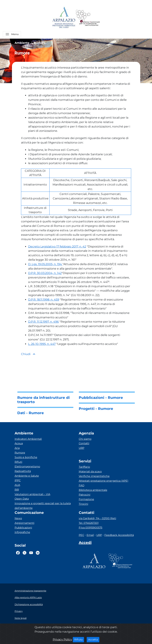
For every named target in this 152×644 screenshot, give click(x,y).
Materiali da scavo (90, 471)
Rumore (20, 453)
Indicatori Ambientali (28, 439)
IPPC (18, 480)
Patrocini (85, 495)
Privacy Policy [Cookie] (62, 639)
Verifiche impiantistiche (94, 476)
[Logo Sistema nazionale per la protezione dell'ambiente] (88, 18)
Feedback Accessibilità (119, 535)
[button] (12, 34)
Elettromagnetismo (27, 466)
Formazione (86, 499)
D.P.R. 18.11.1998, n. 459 (44, 300)
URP (82, 448)
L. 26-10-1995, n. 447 (42, 344)
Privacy (19, 611)
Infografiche (22, 532)
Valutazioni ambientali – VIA (32, 494)
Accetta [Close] (94, 639)
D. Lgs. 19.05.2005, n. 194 (45, 264)
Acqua (19, 443)
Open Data (22, 499)
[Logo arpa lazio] (64, 18)
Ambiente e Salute (27, 476)
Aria (17, 448)
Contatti (84, 443)
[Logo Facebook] (18, 553)
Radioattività (23, 471)
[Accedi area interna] (85, 543)
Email (90, 535)
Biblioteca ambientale (93, 490)
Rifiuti (18, 462)
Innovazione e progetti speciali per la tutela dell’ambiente (43, 506)
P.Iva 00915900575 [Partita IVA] (91, 528)
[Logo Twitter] (25, 553)
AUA (17, 485)
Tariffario (84, 467)
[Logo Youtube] (31, 553)
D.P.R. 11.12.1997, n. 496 (43, 322)
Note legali (21, 618)
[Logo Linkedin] (38, 553)
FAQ (82, 485)
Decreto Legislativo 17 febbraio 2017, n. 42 (57, 247)
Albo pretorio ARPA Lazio (28, 597)
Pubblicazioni (23, 528)
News (18, 518)
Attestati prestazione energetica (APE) (104, 481)
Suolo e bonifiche (26, 457)
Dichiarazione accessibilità (29, 604)
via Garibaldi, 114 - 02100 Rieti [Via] (97, 518)
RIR (17, 490)
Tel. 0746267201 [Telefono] (89, 523)
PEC (81, 535)
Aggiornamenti (25, 523)
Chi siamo (85, 439)
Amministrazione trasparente (30, 591)
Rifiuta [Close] (79, 639)
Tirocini (83, 504)
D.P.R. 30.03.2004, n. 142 (45, 273)
